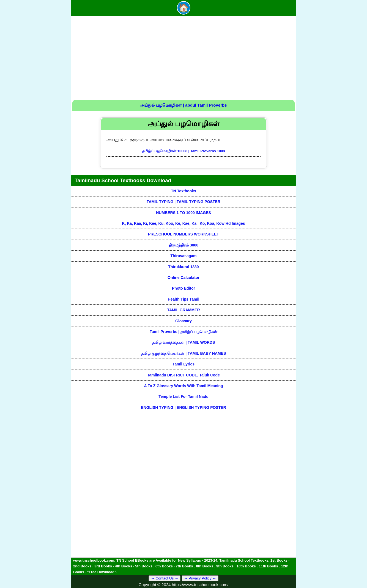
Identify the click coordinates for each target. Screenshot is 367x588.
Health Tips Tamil (184, 299)
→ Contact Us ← (165, 578)
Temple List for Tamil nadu (183, 396)
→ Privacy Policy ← (200, 578)
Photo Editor (183, 288)
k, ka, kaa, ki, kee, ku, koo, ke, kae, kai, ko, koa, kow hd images (183, 223)
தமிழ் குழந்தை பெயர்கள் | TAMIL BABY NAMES (184, 353)
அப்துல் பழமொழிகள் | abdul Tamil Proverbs (183, 105)
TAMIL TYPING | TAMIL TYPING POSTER (183, 202)
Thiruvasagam (184, 256)
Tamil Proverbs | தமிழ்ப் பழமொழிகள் (183, 332)
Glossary (183, 321)
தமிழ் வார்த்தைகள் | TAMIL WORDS (184, 342)
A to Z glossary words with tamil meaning (183, 386)
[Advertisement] (183, 59)
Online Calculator (183, 278)
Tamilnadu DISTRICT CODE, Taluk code (183, 375)
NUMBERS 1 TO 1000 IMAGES (183, 213)
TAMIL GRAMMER (183, 310)
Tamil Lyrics (183, 364)
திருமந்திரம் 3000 (183, 245)
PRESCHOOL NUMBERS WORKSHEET (183, 234)
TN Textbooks (183, 191)
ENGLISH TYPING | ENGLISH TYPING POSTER (183, 407)
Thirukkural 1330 (183, 267)
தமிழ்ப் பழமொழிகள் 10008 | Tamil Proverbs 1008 (184, 151)
